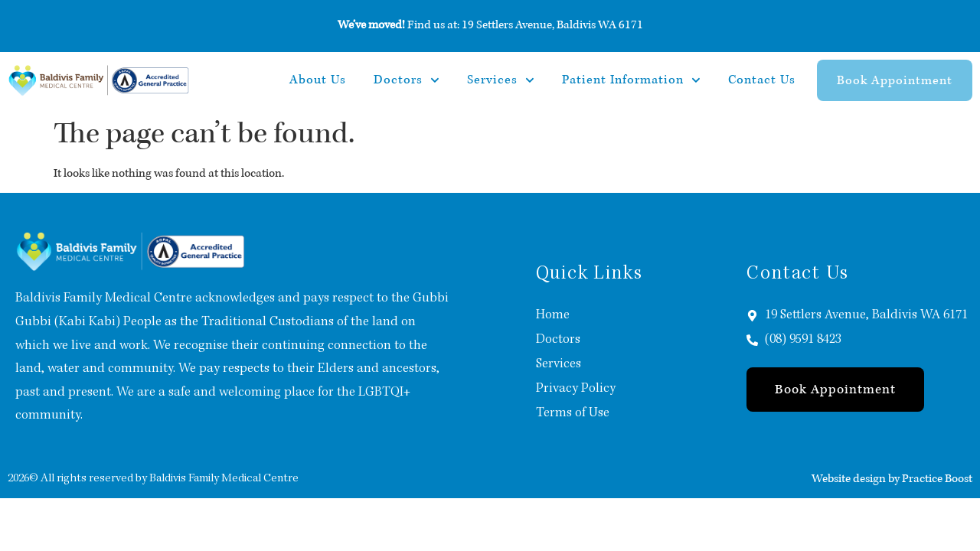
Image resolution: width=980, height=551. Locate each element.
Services (501, 80)
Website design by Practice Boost (892, 478)
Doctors (407, 80)
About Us (318, 80)
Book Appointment (895, 80)
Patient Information (631, 80)
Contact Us (762, 80)
